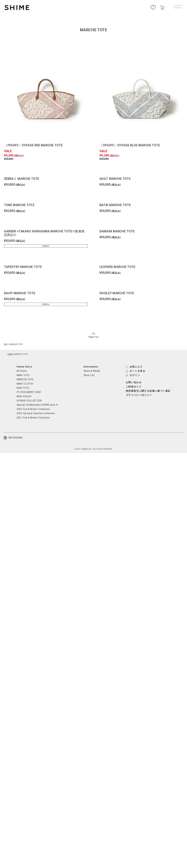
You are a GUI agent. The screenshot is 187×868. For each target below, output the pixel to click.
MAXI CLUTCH (25, 384)
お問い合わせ (134, 382)
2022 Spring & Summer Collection (36, 413)
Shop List (89, 375)
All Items (22, 371)
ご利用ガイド (134, 387)
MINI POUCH (24, 396)
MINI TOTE (23, 388)
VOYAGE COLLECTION (29, 401)
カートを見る (136, 371)
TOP (6, 344)
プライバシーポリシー (139, 395)
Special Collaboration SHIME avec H (37, 405)
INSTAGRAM (13, 438)
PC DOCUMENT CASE (29, 392)
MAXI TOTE (23, 375)
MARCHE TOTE (25, 379)
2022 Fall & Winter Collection (33, 409)
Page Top (94, 336)
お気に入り (134, 367)
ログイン (133, 375)
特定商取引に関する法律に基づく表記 (148, 391)
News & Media (92, 371)
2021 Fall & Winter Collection (33, 418)
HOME (10, 354)
